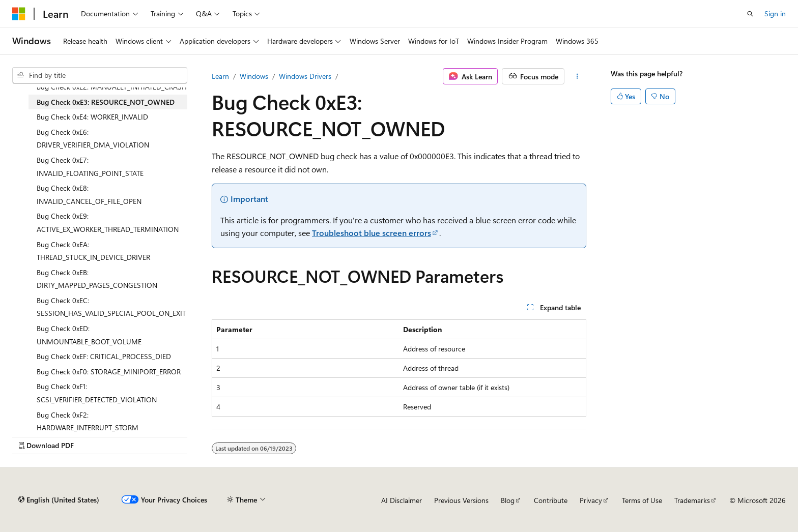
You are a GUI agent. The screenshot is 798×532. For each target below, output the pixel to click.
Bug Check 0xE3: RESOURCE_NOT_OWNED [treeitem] (106, 102)
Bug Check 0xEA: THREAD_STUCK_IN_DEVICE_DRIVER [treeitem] (93, 251)
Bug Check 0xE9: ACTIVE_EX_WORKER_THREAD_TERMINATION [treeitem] (108, 223)
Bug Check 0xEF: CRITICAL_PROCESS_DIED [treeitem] (104, 356)
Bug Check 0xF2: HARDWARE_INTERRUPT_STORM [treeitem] (88, 421)
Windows (254, 76)
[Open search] (750, 14)
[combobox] (100, 75)
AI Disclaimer (402, 500)
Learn (220, 76)
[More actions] (577, 76)
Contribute (551, 500)
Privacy (591, 500)
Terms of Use (642, 500)
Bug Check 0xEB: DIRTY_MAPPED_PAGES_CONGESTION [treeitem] (97, 279)
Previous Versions (461, 500)
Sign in (775, 13)
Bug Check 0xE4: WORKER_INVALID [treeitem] (92, 117)
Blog (508, 500)
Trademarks (692, 500)
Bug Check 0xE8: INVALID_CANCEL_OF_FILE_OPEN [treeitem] (89, 195)
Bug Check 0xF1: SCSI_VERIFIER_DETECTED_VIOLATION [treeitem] (97, 393)
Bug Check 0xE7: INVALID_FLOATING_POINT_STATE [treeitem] (90, 167)
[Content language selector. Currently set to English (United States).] (59, 500)
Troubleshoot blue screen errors (372, 233)
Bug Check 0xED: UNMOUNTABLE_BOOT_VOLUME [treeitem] (89, 335)
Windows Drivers (305, 76)
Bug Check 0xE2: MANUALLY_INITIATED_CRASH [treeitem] (112, 87)
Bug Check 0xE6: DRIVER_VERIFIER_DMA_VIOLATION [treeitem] (93, 139)
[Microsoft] (19, 14)
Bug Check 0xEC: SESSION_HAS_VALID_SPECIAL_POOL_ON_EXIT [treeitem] (111, 307)
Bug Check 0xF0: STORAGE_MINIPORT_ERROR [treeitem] (109, 372)
